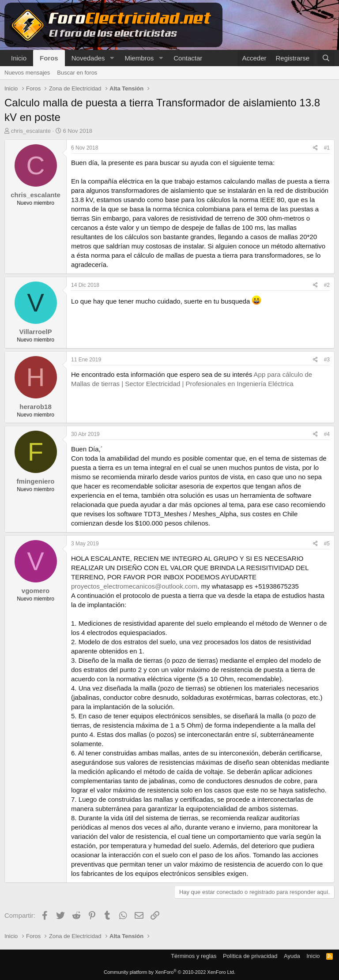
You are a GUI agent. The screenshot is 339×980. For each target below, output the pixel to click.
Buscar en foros (77, 73)
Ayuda (292, 956)
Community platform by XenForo (169, 972)
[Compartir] (315, 148)
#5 (327, 544)
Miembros (139, 58)
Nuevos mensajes (27, 73)
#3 (327, 360)
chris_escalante (31, 131)
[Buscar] (326, 58)
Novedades (88, 58)
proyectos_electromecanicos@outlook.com (134, 586)
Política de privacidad (250, 956)
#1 (327, 148)
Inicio (19, 58)
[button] (112, 58)
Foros (49, 58)
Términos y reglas (194, 956)
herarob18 (36, 407)
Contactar (188, 58)
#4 (327, 434)
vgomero (36, 591)
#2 (327, 285)
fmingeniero (36, 481)
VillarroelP (36, 332)
